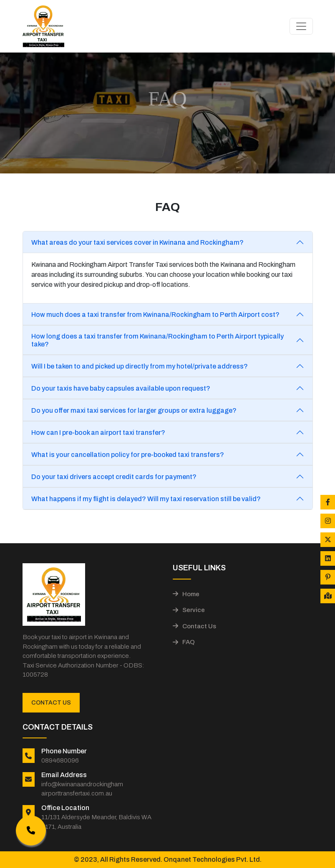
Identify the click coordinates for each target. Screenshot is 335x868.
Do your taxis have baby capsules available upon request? (121, 388)
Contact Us (51, 703)
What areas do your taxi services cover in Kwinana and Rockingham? (137, 242)
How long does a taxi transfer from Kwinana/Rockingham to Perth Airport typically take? (157, 340)
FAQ (184, 642)
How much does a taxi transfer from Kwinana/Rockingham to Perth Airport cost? (155, 315)
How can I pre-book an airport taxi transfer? (98, 433)
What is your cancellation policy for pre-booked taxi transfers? (128, 455)
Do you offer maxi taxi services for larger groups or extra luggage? (134, 410)
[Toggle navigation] (301, 26)
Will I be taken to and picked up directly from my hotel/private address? (140, 366)
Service (189, 610)
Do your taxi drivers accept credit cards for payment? (114, 477)
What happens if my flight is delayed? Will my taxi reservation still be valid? (146, 499)
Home (186, 594)
